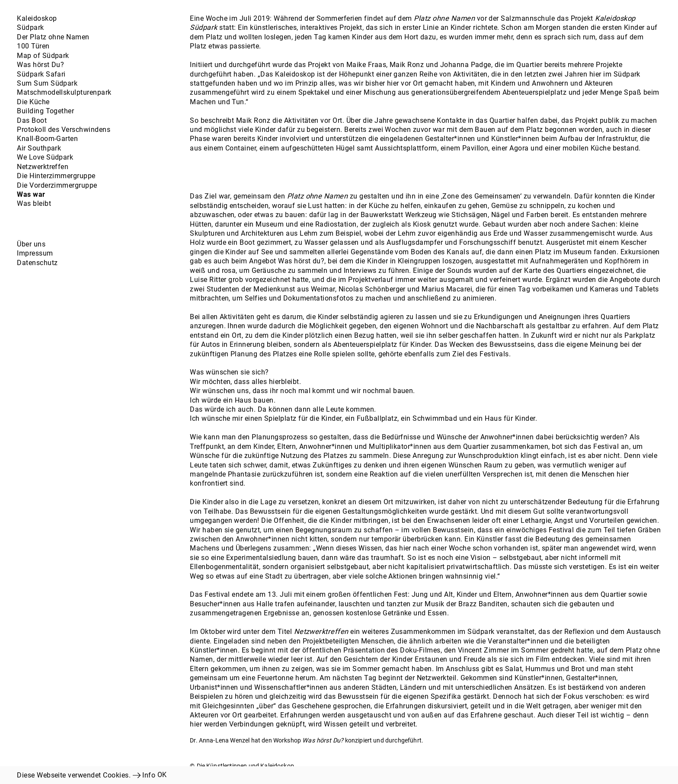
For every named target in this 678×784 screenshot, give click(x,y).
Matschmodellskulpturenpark (64, 92)
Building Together (45, 111)
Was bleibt (34, 203)
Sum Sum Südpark (47, 83)
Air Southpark (39, 148)
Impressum (35, 253)
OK (162, 775)
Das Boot (32, 120)
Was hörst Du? (40, 65)
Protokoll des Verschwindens (64, 130)
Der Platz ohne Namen (53, 37)
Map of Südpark (43, 56)
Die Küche (33, 102)
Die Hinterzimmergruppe (56, 176)
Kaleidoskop (37, 18)
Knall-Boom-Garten (47, 139)
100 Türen (33, 46)
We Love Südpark (45, 157)
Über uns (31, 244)
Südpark (30, 27)
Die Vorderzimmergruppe (57, 185)
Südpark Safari (41, 74)
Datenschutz (37, 263)
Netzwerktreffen (43, 167)
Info (149, 775)
